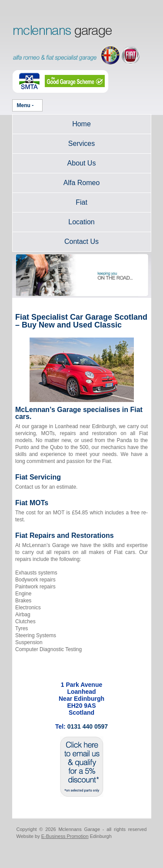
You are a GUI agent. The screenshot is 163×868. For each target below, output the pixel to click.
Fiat (81, 202)
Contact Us (81, 241)
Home (81, 124)
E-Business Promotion (65, 836)
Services (81, 144)
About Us (82, 163)
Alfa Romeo (82, 183)
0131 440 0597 (88, 726)
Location (81, 222)
